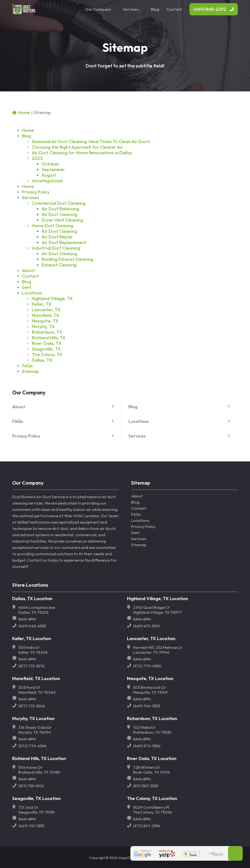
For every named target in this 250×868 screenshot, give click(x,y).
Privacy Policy (26, 436)
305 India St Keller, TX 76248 (33, 650)
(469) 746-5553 (147, 706)
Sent (27, 287)
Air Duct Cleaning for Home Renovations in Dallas (82, 153)
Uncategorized (47, 181)
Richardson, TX (47, 332)
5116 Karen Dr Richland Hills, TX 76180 (39, 770)
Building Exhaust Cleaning (67, 259)
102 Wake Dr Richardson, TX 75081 (152, 730)
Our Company (98, 9)
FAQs (18, 421)
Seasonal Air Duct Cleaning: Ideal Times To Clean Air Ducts (91, 141)
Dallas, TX (42, 360)
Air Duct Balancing (60, 209)
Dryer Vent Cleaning (62, 220)
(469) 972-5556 (147, 746)
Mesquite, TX (45, 321)
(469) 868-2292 (210, 9)
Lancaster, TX (46, 310)
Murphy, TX (43, 327)
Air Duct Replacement (64, 242)
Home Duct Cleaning (52, 226)
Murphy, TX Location (33, 718)
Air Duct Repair (57, 237)
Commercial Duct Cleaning (59, 203)
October (50, 164)
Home (24, 112)
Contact (174, 9)
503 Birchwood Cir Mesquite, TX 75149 (150, 690)
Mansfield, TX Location (36, 678)
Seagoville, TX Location (36, 798)
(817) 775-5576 (31, 666)
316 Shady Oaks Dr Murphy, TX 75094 (35, 730)
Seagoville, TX (46, 349)
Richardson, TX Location (152, 718)
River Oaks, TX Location (152, 758)
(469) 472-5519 (146, 626)
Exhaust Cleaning (59, 265)
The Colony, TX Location (152, 798)
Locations (139, 421)
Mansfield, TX (46, 315)
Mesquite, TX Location (150, 678)
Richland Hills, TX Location (39, 758)
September (53, 170)
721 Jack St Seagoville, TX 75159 (36, 810)
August (49, 175)
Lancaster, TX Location (151, 639)
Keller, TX (42, 304)
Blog (155, 9)
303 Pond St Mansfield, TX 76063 (37, 690)
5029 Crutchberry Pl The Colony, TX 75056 (152, 810)
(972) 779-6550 (147, 666)
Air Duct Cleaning (59, 214)
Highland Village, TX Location (157, 599)
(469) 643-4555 (32, 626)
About (19, 407)
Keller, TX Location (32, 639)
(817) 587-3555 (146, 786)
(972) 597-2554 (147, 826)
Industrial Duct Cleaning (56, 248)
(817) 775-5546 (32, 706)
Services (131, 9)
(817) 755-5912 (31, 786)
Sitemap (31, 371)
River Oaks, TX (47, 343)
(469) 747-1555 (31, 826)
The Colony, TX (47, 355)
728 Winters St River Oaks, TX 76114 (151, 770)
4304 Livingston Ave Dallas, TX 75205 (37, 610)
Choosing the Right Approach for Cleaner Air (77, 147)
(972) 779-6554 (32, 746)
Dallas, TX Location (32, 599)
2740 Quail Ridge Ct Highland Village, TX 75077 (157, 610)
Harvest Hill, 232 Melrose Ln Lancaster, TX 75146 (158, 650)
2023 (37, 158)
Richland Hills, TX (49, 338)
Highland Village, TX (52, 298)
